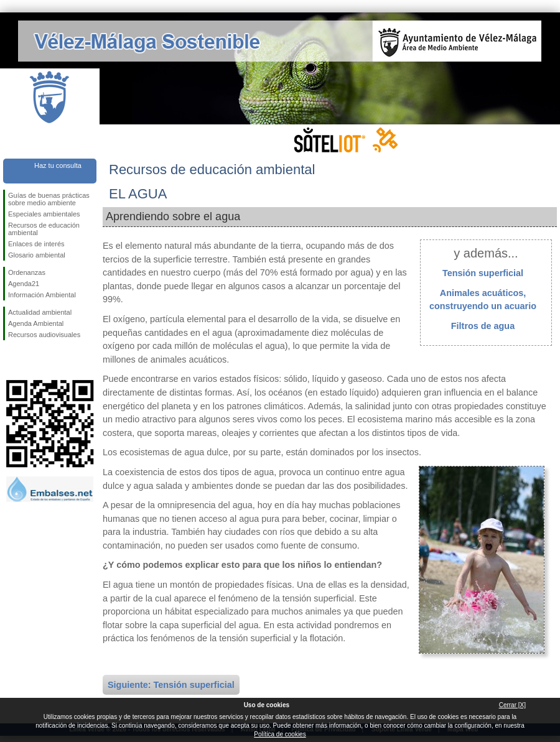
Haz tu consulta (58, 165)
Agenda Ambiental (36, 323)
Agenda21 (24, 284)
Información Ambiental (42, 295)
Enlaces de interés (36, 244)
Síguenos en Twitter (31, 360)
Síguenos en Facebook (11, 360)
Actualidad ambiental (40, 312)
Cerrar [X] (512, 705)
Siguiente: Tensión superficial (171, 685)
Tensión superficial (483, 273)
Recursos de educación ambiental (44, 229)
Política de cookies (280, 734)
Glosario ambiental (37, 255)
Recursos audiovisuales (44, 335)
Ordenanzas (27, 272)
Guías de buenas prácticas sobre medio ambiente (49, 199)
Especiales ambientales (44, 214)
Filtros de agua (483, 326)
